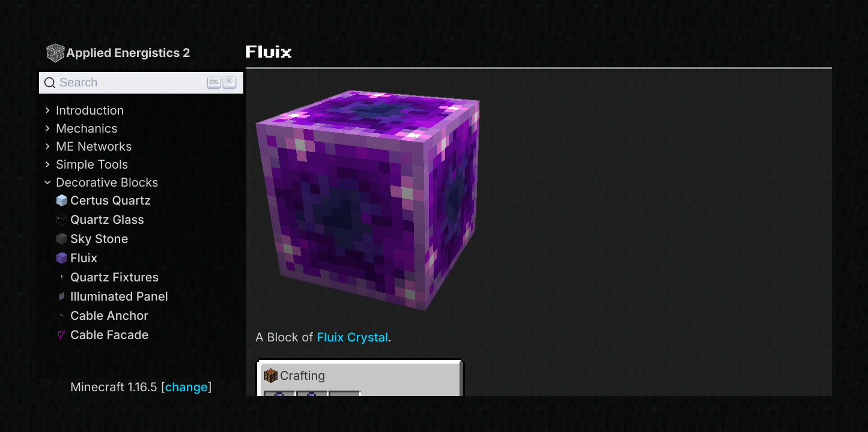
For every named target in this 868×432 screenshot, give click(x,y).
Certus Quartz (103, 200)
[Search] (141, 83)
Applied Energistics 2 (118, 52)
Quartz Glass (100, 220)
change (187, 387)
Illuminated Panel (112, 296)
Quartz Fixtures (107, 277)
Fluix (77, 258)
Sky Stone (92, 239)
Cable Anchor (102, 316)
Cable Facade (102, 335)
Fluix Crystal (352, 337)
